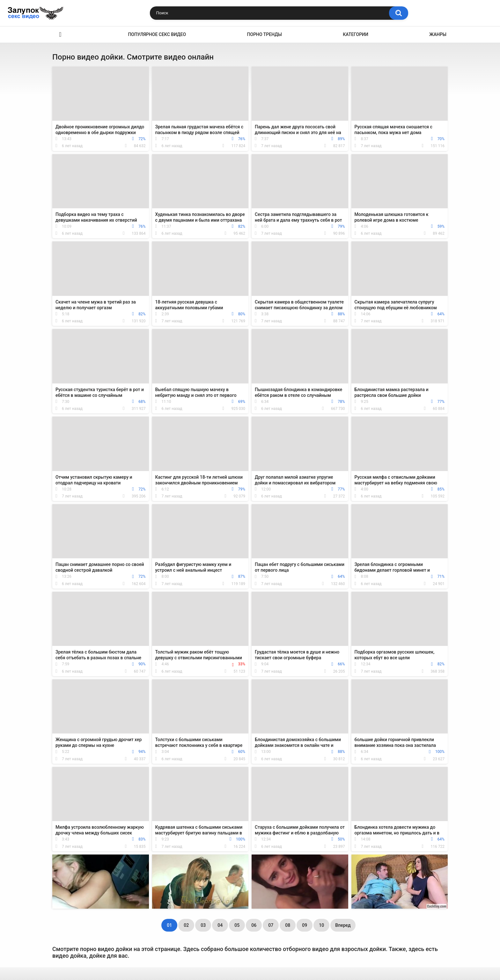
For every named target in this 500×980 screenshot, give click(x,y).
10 (321, 925)
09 (305, 925)
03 (203, 925)
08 (288, 925)
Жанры (438, 34)
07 (271, 925)
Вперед (343, 925)
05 (237, 925)
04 (220, 925)
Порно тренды (265, 34)
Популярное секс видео (157, 34)
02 (186, 925)
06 (254, 925)
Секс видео (60, 35)
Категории (356, 34)
